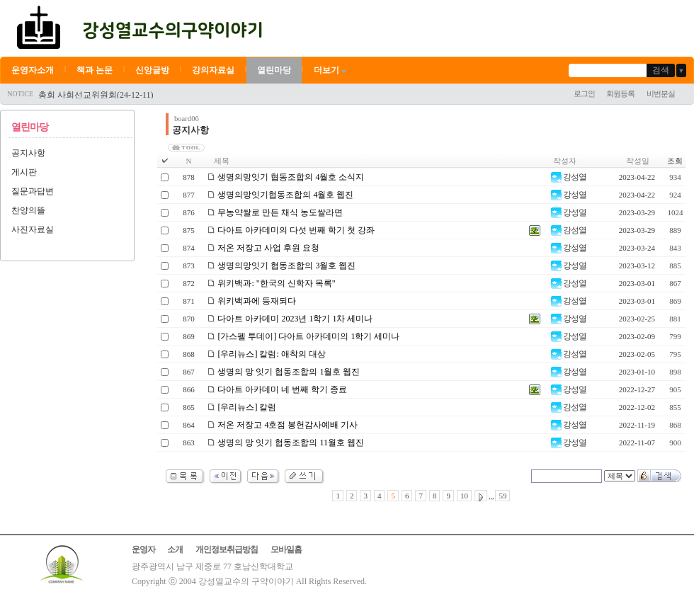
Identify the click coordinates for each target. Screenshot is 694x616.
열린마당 (274, 70)
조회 (675, 161)
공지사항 (28, 153)
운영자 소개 (157, 549)
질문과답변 (33, 191)
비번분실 (661, 93)
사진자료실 (33, 229)
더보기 (331, 70)
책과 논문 (95, 70)
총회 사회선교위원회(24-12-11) (96, 95)
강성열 (569, 177)
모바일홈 (286, 549)
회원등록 (620, 93)
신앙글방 (152, 70)
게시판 (24, 172)
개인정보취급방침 (227, 549)
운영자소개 (33, 70)
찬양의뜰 (28, 210)
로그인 (584, 93)
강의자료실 (213, 70)
